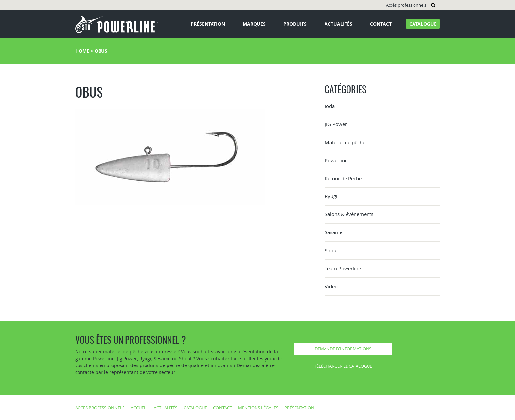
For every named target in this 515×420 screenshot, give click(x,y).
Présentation (208, 24)
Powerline (336, 160)
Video (331, 286)
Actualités (338, 24)
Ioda (330, 106)
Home (82, 51)
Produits (295, 24)
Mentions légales (258, 408)
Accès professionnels (406, 5)
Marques (254, 24)
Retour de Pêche (343, 178)
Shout (331, 250)
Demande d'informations (343, 349)
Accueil (139, 408)
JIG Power (336, 124)
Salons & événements (349, 214)
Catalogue (423, 24)
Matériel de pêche (345, 142)
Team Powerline (343, 268)
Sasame (334, 232)
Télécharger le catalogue (343, 366)
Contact (381, 24)
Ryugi (331, 196)
